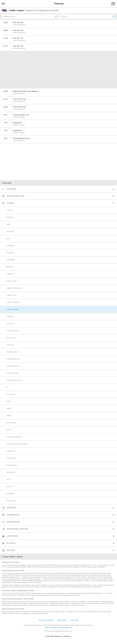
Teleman (59, 4)
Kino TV (10, 430)
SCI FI (9, 479)
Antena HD (11, 231)
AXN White (11, 260)
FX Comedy (11, 394)
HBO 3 (9, 416)
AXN (8, 239)
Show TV (10, 486)
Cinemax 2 (11, 324)
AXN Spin (10, 253)
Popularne (11, 189)
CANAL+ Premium (13, 302)
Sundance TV (12, 501)
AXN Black (11, 246)
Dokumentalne (13, 522)
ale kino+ (10, 217)
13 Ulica (10, 210)
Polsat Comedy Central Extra (17, 444)
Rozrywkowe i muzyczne (17, 529)
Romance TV (11, 472)
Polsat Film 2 (11, 458)
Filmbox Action (12, 352)
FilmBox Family (12, 373)
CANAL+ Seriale (13, 309)
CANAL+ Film (12, 295)
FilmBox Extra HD (13, 366)
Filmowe (10, 203)
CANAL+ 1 (11, 274)
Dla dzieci (11, 543)
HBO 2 (9, 409)
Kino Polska (11, 423)
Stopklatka (11, 494)
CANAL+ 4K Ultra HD (14, 288)
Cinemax (10, 316)
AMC (8, 224)
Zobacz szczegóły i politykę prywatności (59, 628)
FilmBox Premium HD (15, 380)
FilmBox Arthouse (13, 359)
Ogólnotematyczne (15, 196)
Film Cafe (10, 345)
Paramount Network (14, 437)
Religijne (11, 550)
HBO (8, 401)
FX (8, 387)
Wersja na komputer (46, 620)
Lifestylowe (12, 536)
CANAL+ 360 (11, 281)
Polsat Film (11, 451)
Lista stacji (74, 620)
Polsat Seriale (12, 465)
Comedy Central (13, 331)
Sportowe (11, 508)
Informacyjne (13, 515)
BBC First (10, 267)
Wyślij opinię (62, 620)
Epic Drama (11, 338)
